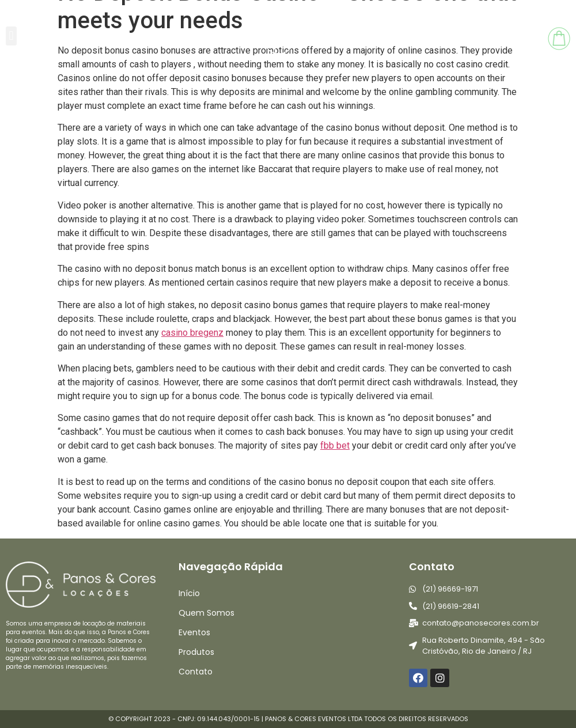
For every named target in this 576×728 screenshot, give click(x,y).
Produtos (196, 652)
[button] (11, 36)
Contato (196, 672)
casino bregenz (192, 333)
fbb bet (335, 445)
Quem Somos (206, 613)
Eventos (194, 632)
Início (189, 593)
